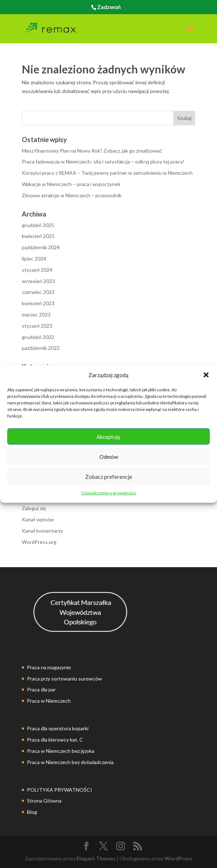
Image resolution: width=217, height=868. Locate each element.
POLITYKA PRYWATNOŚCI (60, 790)
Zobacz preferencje (109, 477)
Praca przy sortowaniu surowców (64, 679)
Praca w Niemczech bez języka (61, 751)
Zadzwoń (109, 7)
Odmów (109, 457)
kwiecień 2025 (38, 236)
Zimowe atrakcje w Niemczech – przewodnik (72, 195)
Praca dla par (41, 689)
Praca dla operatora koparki (58, 728)
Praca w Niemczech (49, 701)
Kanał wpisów (38, 519)
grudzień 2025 (38, 225)
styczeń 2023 (37, 326)
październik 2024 (41, 247)
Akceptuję (108, 437)
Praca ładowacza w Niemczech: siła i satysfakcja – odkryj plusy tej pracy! (103, 162)
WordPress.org (39, 542)
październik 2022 (41, 348)
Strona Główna (44, 801)
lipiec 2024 (34, 259)
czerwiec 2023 (38, 292)
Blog (32, 812)
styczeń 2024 (37, 270)
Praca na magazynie (49, 667)
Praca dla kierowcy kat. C (55, 740)
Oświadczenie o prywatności (109, 493)
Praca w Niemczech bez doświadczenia (70, 762)
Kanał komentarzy (42, 531)
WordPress (178, 858)
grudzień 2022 (38, 337)
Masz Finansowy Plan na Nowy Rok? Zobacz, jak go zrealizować (92, 151)
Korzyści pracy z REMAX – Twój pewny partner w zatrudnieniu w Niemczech (107, 173)
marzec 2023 (36, 314)
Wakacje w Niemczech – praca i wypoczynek (71, 184)
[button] (206, 375)
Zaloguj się (34, 508)
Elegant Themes (96, 858)
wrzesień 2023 (38, 281)
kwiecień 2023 (38, 303)
